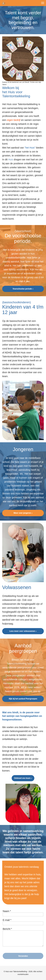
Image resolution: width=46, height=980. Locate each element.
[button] (43, 3)
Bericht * (7, 929)
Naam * (7, 911)
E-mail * (7, 920)
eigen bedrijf (14, 120)
